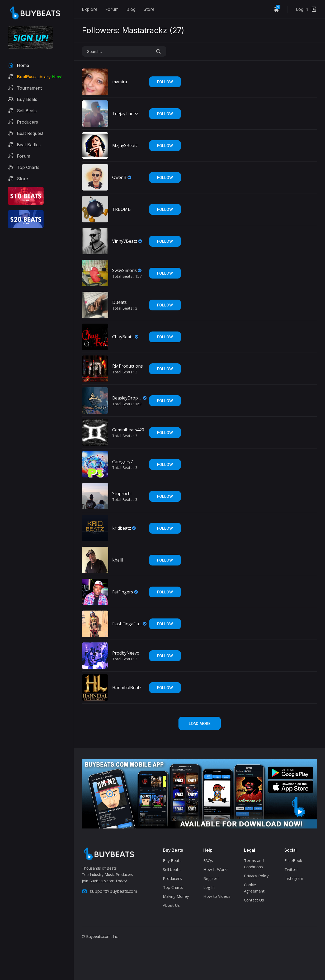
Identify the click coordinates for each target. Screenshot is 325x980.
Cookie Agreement (254, 888)
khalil (117, 560)
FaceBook (293, 860)
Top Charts (173, 887)
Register (211, 878)
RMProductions (128, 366)
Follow (165, 82)
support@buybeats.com (109, 891)
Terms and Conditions (254, 864)
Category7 (123, 462)
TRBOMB (121, 209)
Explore (90, 9)
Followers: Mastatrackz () (133, 30)
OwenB (119, 177)
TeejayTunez (125, 114)
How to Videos (217, 896)
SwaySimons (124, 270)
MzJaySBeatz (125, 145)
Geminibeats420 (128, 430)
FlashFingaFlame (127, 624)
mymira (120, 82)
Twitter (291, 869)
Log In (209, 887)
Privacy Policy (256, 876)
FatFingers (123, 592)
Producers (172, 878)
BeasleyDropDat (127, 398)
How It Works (216, 869)
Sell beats (172, 869)
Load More (200, 723)
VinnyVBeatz (125, 241)
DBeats (119, 302)
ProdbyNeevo (126, 653)
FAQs (208, 860)
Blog (131, 9)
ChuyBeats (123, 337)
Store (149, 9)
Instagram (294, 878)
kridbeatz (122, 528)
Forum (112, 9)
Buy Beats (172, 860)
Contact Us (254, 900)
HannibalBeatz (127, 688)
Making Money (176, 896)
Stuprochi (122, 494)
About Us (171, 905)
